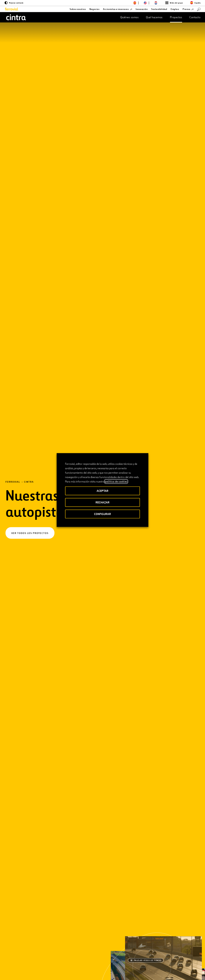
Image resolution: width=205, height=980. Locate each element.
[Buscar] (199, 9)
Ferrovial (13, 58)
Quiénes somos (130, 17)
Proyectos (176, 17)
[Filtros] (31, 247)
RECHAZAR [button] (102, 502)
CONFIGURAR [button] (102, 514)
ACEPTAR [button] (102, 491)
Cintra (29, 58)
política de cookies (116, 482)
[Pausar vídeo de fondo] (146, 113)
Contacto (195, 17)
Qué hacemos (154, 17)
